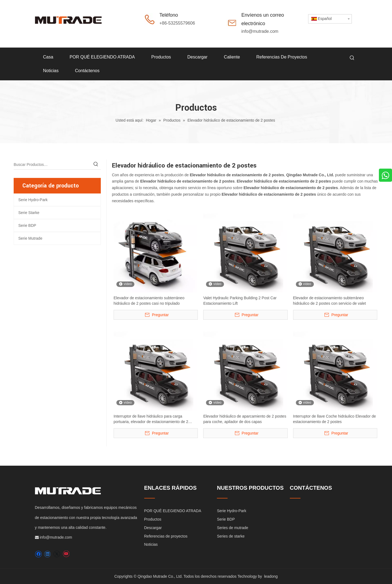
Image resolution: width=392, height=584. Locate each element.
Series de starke (231, 536)
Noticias (151, 544)
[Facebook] (38, 554)
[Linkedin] (47, 554)
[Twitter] (57, 554)
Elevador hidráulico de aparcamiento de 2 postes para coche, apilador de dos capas (245, 419)
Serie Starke (29, 213)
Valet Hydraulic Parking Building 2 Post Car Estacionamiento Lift (240, 301)
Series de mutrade (232, 528)
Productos (153, 519)
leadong (271, 576)
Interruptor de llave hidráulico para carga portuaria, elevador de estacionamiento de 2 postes (151, 419)
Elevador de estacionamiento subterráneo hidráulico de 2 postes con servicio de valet (330, 301)
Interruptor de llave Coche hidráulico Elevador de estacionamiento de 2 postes (335, 419)
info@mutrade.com (260, 31)
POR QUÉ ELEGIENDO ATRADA (173, 511)
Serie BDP (27, 225)
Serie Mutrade (30, 238)
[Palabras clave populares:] (352, 58)
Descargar (153, 528)
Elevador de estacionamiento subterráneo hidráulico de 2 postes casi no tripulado (149, 301)
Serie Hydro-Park (33, 200)
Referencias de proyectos (166, 536)
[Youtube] (66, 554)
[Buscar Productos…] (52, 165)
